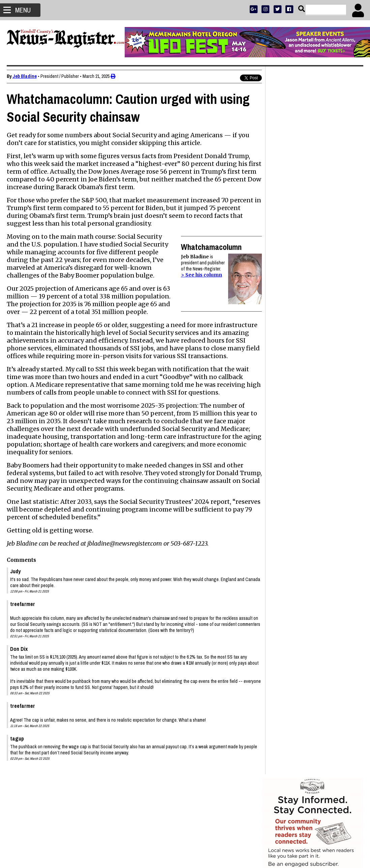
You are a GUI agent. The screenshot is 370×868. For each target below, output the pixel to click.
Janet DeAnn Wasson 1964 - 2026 (306, 481)
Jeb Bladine (25, 76)
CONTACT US (326, 227)
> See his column (195, 275)
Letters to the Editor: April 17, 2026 (307, 543)
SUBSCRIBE (280, 200)
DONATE (349, 200)
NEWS (285, 218)
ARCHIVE (338, 218)
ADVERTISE (303, 200)
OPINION (319, 218)
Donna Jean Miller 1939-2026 (301, 582)
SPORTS (301, 218)
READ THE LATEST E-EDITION (313, 209)
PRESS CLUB (327, 200)
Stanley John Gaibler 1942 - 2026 (305, 504)
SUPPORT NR (299, 227)
